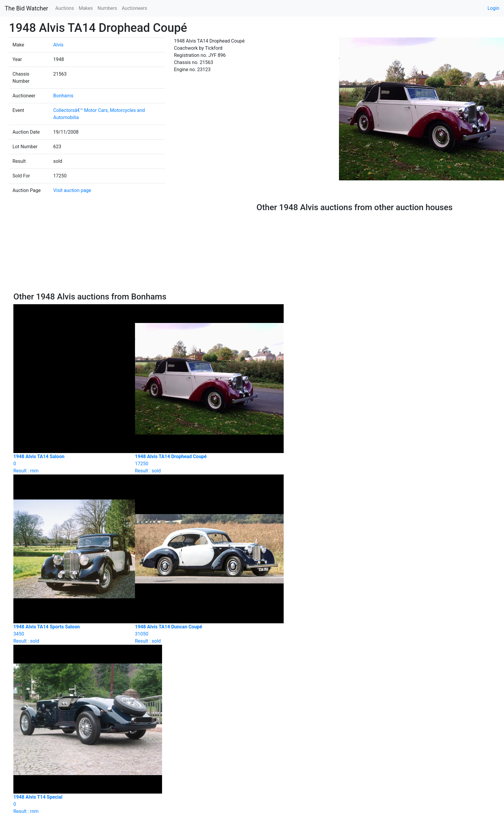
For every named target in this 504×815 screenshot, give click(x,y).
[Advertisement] (131, 247)
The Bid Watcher (26, 8)
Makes (86, 8)
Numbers (107, 8)
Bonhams (63, 96)
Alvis (58, 45)
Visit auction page (72, 190)
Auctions (65, 8)
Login (493, 8)
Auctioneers (134, 8)
